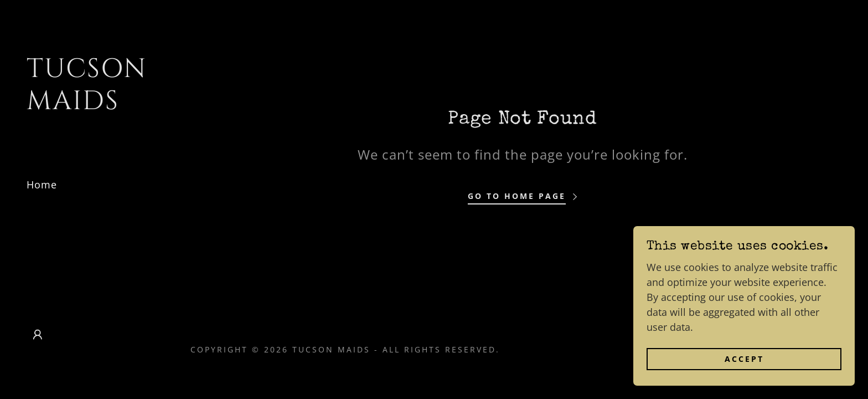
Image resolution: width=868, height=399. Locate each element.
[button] (38, 335)
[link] (89, 105)
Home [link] (42, 185)
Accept (744, 382)
